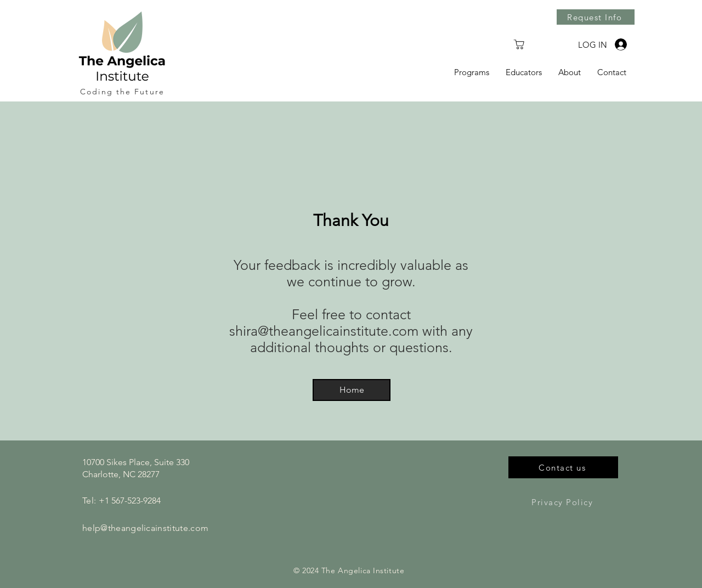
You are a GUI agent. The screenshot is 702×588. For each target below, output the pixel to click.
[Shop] (519, 44)
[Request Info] (596, 17)
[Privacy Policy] (563, 502)
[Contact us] (563, 467)
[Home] (352, 390)
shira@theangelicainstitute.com (324, 331)
